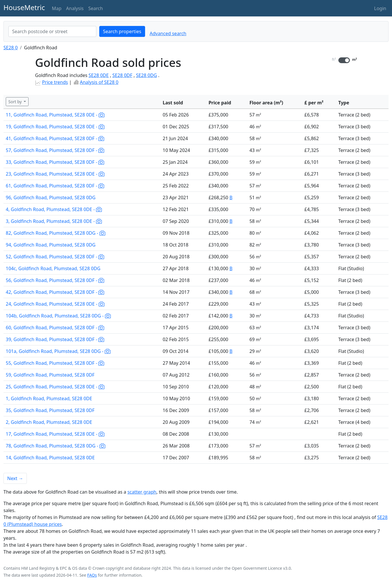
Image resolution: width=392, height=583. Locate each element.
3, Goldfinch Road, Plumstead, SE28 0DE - (54, 221)
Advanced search (168, 33)
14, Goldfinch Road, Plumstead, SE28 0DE (50, 458)
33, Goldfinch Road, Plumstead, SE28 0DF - (55, 162)
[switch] (344, 60)
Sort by (16, 102)
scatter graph (142, 492)
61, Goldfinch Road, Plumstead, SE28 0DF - (55, 186)
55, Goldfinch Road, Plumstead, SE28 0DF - (55, 363)
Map (57, 8)
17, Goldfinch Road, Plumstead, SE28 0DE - (55, 434)
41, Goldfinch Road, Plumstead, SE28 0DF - (55, 138)
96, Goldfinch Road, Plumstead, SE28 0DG (51, 198)
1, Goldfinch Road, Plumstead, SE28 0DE (49, 398)
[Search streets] (52, 31)
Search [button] (96, 8)
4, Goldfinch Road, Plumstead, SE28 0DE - (54, 209)
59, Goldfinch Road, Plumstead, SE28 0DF (50, 375)
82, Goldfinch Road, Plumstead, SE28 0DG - (56, 233)
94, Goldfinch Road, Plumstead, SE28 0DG (51, 245)
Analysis (75, 8)
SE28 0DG (146, 75)
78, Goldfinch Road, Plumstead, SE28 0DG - (56, 446)
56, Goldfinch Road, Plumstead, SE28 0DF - (55, 280)
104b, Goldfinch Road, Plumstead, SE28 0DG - (58, 316)
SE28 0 (11, 48)
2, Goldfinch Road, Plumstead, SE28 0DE (49, 422)
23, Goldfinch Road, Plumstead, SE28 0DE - (55, 174)
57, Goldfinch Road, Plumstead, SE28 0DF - (55, 150)
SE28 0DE (99, 75)
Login (380, 8)
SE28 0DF (122, 75)
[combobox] (52, 31)
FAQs (92, 575)
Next (15, 478)
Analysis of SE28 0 (99, 82)
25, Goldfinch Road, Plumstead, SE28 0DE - (55, 387)
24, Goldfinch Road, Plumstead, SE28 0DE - (55, 304)
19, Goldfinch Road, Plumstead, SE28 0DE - (55, 127)
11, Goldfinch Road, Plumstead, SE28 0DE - (55, 115)
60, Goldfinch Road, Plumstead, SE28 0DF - (55, 328)
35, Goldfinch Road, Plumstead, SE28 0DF (50, 410)
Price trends (55, 82)
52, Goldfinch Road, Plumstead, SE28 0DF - (55, 257)
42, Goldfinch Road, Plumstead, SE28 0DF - (55, 292)
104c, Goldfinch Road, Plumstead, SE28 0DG (53, 268)
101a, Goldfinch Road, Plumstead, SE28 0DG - (58, 351)
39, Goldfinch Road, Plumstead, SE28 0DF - (55, 339)
